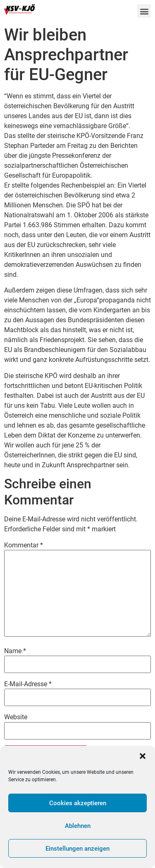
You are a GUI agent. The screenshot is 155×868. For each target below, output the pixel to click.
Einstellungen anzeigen (77, 849)
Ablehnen (78, 826)
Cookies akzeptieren (78, 803)
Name (15, 651)
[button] (143, 756)
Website (16, 717)
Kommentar (24, 545)
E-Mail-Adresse (28, 684)
